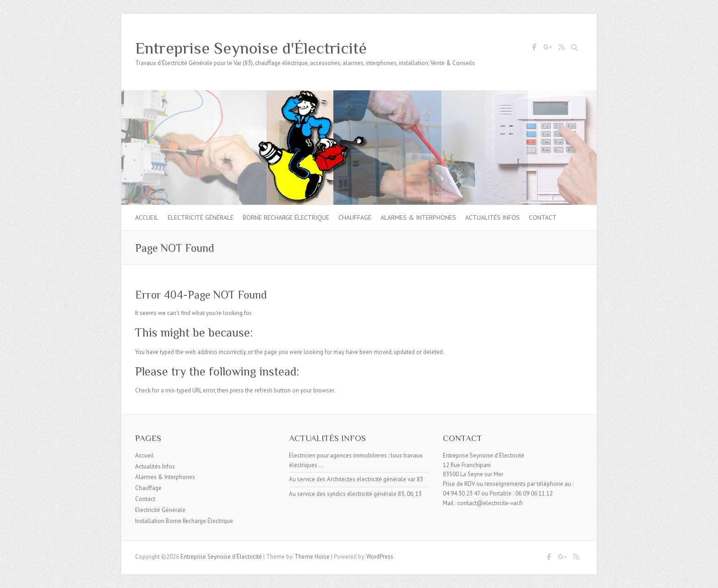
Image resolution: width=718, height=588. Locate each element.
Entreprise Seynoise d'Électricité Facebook (534, 49)
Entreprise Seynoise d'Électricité (251, 48)
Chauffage (355, 218)
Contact (543, 218)
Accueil (147, 218)
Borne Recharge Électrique (286, 218)
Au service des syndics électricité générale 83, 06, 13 (355, 494)
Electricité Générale (201, 218)
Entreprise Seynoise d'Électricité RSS (561, 49)
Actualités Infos (492, 218)
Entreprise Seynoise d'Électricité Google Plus (548, 49)
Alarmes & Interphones (418, 218)
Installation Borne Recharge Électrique (184, 521)
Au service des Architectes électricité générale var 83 (356, 479)
